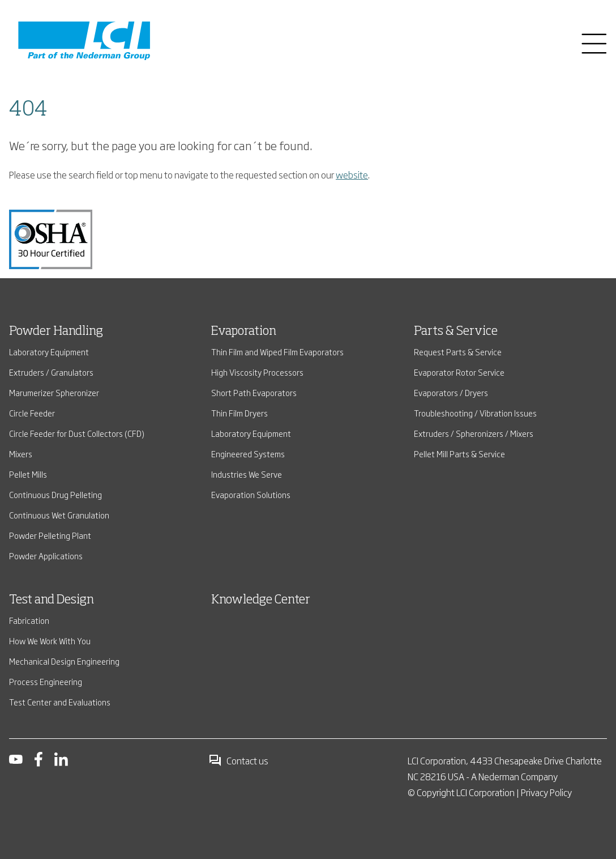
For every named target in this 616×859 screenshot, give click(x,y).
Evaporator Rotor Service (459, 372)
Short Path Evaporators (254, 392)
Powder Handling (56, 331)
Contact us (238, 760)
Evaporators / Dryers (451, 392)
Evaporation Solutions (251, 494)
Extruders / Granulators (51, 372)
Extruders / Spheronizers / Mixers (474, 433)
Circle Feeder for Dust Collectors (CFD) (77, 433)
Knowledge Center (261, 600)
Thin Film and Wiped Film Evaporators (277, 352)
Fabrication (29, 620)
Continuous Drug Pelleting (55, 494)
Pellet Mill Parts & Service (459, 454)
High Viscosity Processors (257, 372)
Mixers (21, 454)
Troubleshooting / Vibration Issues (475, 413)
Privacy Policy (546, 792)
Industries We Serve (247, 474)
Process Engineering (46, 681)
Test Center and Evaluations (60, 702)
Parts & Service (456, 331)
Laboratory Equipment (49, 352)
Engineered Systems (248, 454)
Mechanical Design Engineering (64, 661)
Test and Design (52, 600)
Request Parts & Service (458, 352)
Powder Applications (46, 556)
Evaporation (244, 331)
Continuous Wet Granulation (59, 515)
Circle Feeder (32, 413)
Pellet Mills (28, 474)
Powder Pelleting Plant (50, 535)
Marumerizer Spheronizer (54, 392)
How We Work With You (50, 641)
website (352, 175)
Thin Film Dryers (239, 413)
